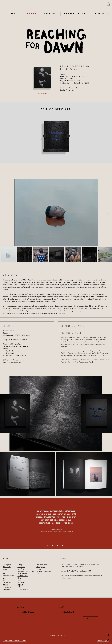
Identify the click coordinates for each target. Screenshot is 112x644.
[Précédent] (2, 523)
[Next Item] (109, 213)
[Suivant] (110, 523)
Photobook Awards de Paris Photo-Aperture (87, 564)
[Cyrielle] (63, 545)
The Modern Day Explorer (26, 571)
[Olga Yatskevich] (52, 545)
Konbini (6, 585)
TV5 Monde (7, 567)
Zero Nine (21, 569)
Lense (19, 580)
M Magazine (7, 565)
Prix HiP (72, 571)
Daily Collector (22, 574)
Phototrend (21, 582)
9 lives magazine (23, 589)
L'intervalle (7, 589)
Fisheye (20, 565)
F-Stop (39, 569)
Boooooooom (21, 567)
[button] (108, 4)
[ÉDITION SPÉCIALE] (56, 109)
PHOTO (6, 574)
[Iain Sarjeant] (60, 545)
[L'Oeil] (55, 545)
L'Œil (19, 587)
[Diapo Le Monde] (50, 545)
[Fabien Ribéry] (57, 545)
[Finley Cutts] (65, 545)
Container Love (23, 576)
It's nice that (7, 582)
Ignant (5, 569)
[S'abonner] (90, 619)
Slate (19, 578)
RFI (4, 571)
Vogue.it (20, 585)
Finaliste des (66, 564)
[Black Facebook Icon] (108, 635)
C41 (4, 580)
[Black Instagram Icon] (108, 640)
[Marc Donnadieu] (47, 545)
